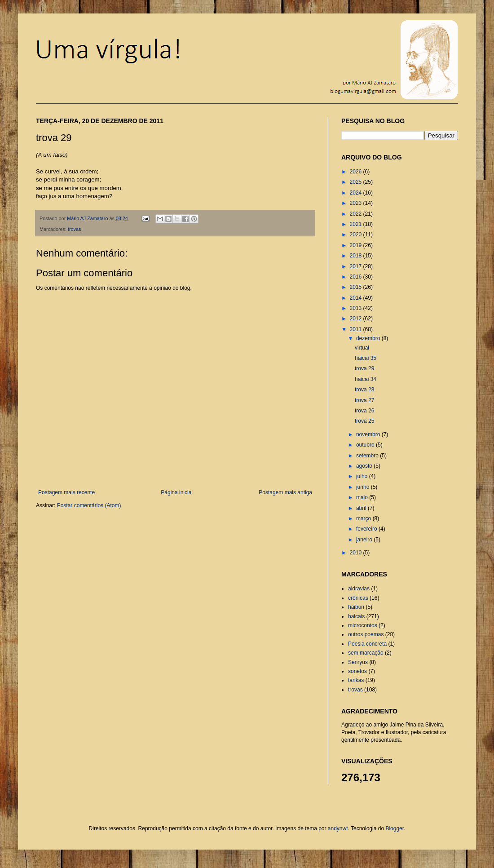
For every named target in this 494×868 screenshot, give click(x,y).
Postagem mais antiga (285, 492)
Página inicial (177, 492)
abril (362, 508)
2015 (357, 287)
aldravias (359, 589)
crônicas (358, 598)
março (364, 518)
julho (363, 476)
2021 (357, 224)
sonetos (357, 671)
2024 (357, 193)
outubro (366, 445)
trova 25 (364, 421)
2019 (357, 245)
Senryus (358, 662)
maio (363, 497)
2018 (357, 256)
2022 (357, 214)
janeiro (365, 540)
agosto (365, 466)
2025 (357, 182)
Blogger (395, 828)
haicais (356, 616)
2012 (357, 319)
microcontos (363, 625)
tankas (356, 680)
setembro (368, 456)
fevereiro (367, 529)
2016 (357, 277)
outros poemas (366, 634)
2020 (357, 235)
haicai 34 (366, 379)
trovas (74, 229)
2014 (357, 298)
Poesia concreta (367, 644)
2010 (357, 553)
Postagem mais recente (66, 492)
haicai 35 (366, 358)
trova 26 (364, 411)
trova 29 (364, 368)
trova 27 (364, 400)
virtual (362, 348)
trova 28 (364, 390)
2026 (357, 172)
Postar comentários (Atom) (89, 505)
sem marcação (366, 653)
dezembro (369, 338)
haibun (356, 607)
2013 (357, 308)
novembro (369, 434)
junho (364, 487)
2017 (357, 266)
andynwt (338, 828)
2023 (357, 203)
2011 (357, 329)
